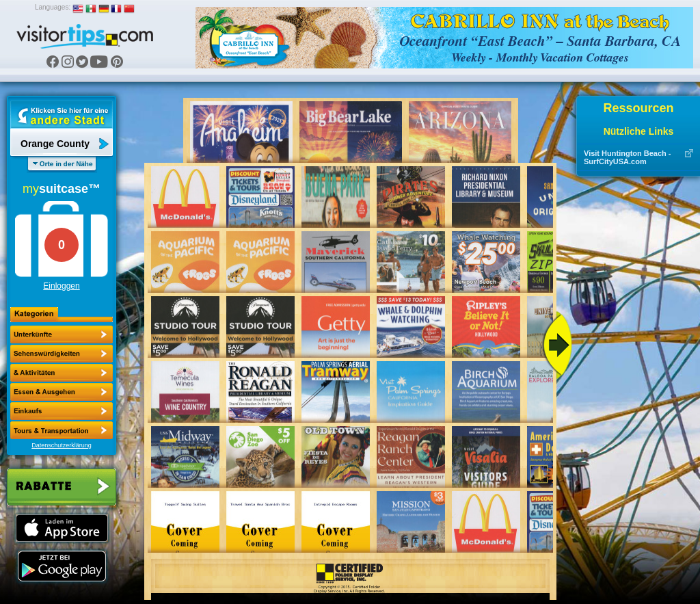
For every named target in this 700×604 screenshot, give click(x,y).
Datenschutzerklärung (62, 445)
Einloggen (61, 286)
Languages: (53, 7)
